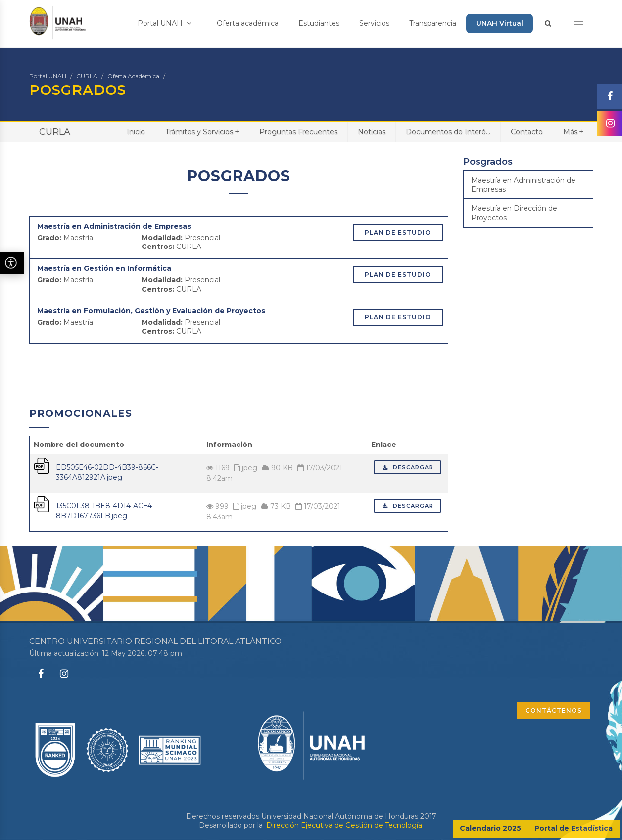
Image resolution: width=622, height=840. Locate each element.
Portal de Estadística (574, 828)
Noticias (372, 132)
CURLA (87, 76)
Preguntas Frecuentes (298, 132)
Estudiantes (319, 23)
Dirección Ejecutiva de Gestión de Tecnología (344, 825)
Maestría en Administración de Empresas (114, 226)
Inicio (136, 132)
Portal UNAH (164, 23)
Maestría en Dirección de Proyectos (514, 213)
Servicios (374, 23)
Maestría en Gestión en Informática (104, 268)
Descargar (407, 467)
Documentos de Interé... (448, 132)
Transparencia (433, 23)
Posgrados (488, 162)
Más (573, 131)
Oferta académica (248, 23)
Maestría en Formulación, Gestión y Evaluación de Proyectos (151, 311)
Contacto (527, 132)
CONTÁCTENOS (554, 711)
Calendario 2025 (490, 828)
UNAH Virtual (500, 23)
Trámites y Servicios (202, 131)
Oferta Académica (133, 76)
